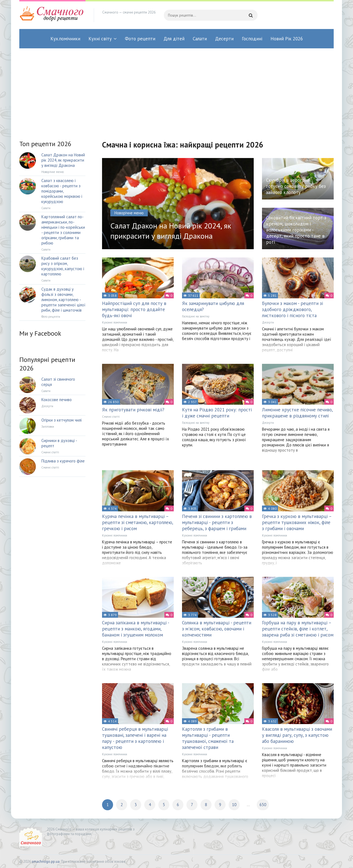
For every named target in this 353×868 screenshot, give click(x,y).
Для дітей (174, 39)
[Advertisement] (176, 90)
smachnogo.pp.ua (46, 862)
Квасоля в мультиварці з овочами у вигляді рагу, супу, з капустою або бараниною (297, 735)
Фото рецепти (140, 39)
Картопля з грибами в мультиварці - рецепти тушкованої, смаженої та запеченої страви (208, 738)
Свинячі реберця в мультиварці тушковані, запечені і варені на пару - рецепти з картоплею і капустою (135, 738)
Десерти (224, 39)
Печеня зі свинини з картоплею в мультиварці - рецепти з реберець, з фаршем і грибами (217, 522)
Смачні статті (111, 417)
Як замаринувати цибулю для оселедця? (213, 306)
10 (234, 805)
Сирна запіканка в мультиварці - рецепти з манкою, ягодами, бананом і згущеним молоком (136, 629)
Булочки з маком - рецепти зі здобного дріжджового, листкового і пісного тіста (292, 309)
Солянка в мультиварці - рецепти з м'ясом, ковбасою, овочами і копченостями (217, 629)
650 (263, 805)
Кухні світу (100, 39)
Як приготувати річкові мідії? (133, 410)
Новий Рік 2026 (287, 39)
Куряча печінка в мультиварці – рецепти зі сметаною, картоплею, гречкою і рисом (137, 522)
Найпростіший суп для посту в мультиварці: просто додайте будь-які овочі (134, 309)
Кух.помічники (65, 39)
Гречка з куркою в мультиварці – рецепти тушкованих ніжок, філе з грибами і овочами (297, 522)
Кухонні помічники (115, 322)
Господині (252, 39)
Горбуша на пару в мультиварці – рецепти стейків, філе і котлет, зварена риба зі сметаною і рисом (298, 629)
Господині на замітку (196, 316)
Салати (200, 39)
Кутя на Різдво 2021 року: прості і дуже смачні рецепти (217, 413)
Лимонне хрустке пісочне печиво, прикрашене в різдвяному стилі (297, 413)
